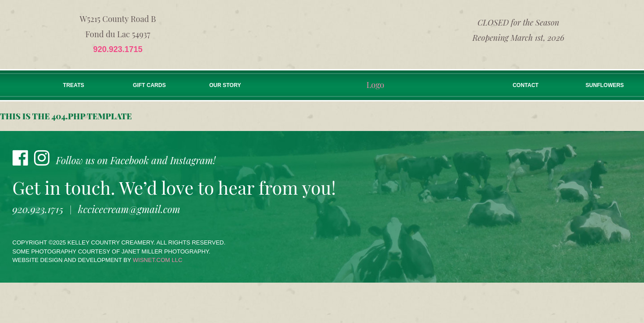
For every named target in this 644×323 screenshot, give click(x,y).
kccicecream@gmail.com (129, 209)
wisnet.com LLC (158, 260)
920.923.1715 (118, 49)
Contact (526, 85)
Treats (73, 85)
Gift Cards (149, 85)
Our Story (225, 85)
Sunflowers (605, 85)
